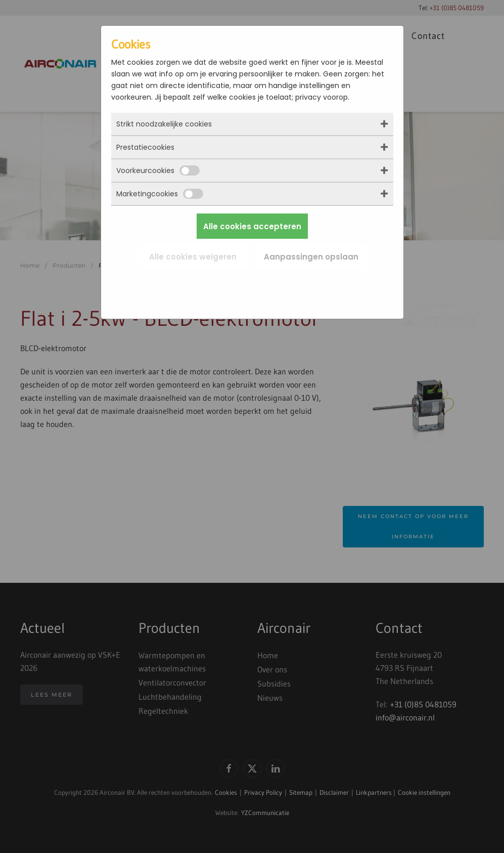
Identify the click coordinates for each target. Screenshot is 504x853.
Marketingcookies (160, 194)
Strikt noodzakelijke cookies (164, 124)
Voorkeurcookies (158, 170)
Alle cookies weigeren (193, 257)
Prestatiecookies (145, 147)
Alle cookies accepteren (252, 226)
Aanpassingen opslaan (311, 257)
